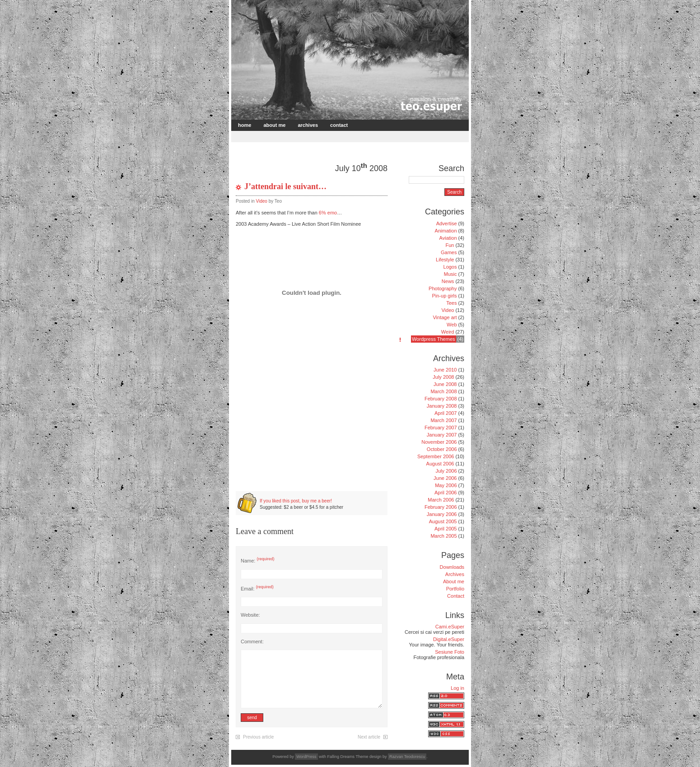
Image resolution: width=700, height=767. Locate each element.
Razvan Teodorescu (407, 757)
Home (245, 125)
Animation (446, 231)
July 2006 (446, 471)
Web (452, 325)
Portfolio (455, 589)
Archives (308, 125)
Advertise (447, 223)
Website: (250, 615)
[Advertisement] (338, 136)
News (448, 281)
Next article (369, 737)
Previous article (258, 737)
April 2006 (446, 493)
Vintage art (445, 317)
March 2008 (443, 391)
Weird (448, 332)
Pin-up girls (444, 296)
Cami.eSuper (450, 627)
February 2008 (441, 399)
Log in (457, 688)
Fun (450, 245)
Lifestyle (445, 260)
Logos (450, 267)
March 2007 (443, 420)
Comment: (252, 641)
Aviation (448, 238)
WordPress (306, 757)
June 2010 (445, 370)
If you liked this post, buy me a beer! (296, 501)
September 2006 (436, 456)
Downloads (452, 567)
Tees (451, 303)
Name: (257, 561)
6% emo (328, 213)
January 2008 (442, 406)
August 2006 (440, 464)
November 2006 (439, 442)
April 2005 (446, 529)
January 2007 (442, 435)
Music (450, 274)
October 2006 (442, 449)
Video (261, 201)
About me (274, 125)
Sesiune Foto (450, 652)
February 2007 (441, 428)
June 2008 (445, 384)
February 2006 (441, 507)
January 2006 (442, 514)
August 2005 (443, 521)
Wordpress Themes (434, 339)
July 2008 (443, 377)
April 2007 (446, 413)
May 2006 (446, 485)
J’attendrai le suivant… (285, 186)
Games (449, 252)
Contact (339, 125)
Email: (257, 589)
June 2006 (445, 478)
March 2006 (441, 500)
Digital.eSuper (449, 639)
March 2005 (443, 536)
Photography (443, 288)
